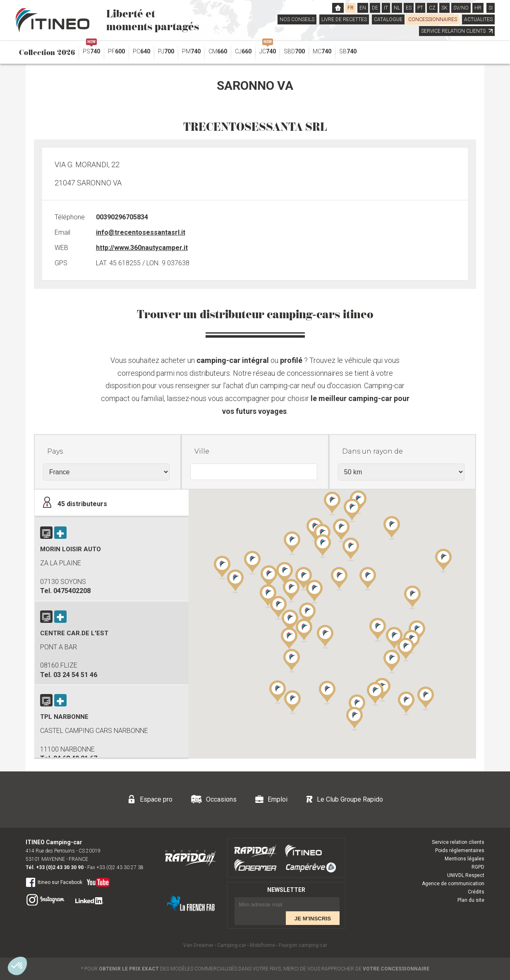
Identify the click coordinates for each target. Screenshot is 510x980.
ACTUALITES (478, 19)
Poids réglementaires (460, 850)
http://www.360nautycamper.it (142, 248)
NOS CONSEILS (297, 19)
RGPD (478, 867)
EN (363, 8)
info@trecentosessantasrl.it (141, 232)
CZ (432, 8)
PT (420, 8)
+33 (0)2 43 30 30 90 (60, 867)
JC (268, 49)
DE (375, 8)
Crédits (476, 892)
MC (322, 51)
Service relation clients (458, 842)
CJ (243, 51)
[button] (392, 661)
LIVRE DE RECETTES (344, 19)
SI (491, 8)
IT (386, 8)
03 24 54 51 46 (75, 675)
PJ (166, 51)
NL (397, 8)
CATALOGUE (388, 19)
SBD (294, 51)
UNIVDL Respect (466, 875)
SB (348, 51)
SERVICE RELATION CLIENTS (457, 31)
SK (444, 8)
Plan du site (471, 900)
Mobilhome (262, 945)
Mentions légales (465, 859)
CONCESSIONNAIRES (433, 19)
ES (409, 8)
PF (116, 51)
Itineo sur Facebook (54, 882)
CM (218, 51)
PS (91, 49)
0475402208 (72, 591)
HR (478, 8)
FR (351, 8)
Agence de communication (453, 884)
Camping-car (232, 945)
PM (191, 51)
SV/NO (461, 8)
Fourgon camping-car (303, 945)
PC (141, 51)
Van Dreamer (198, 945)
